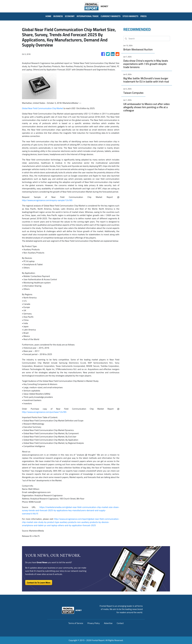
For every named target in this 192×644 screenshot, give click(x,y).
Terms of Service (76, 623)
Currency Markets (111, 16)
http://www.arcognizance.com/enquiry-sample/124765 (47, 200)
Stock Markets (130, 16)
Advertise (108, 623)
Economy (70, 16)
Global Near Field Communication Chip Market (42, 108)
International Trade (88, 16)
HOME (48, 16)
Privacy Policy (94, 623)
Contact (120, 623)
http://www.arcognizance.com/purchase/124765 (44, 412)
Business (58, 16)
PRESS (143, 16)
